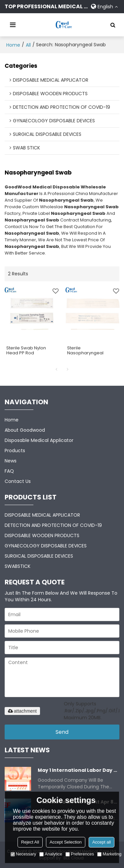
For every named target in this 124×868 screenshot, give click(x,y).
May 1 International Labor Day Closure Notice (79, 770)
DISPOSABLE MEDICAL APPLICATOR (42, 515)
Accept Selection (66, 842)
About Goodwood (25, 430)
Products (15, 451)
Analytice (51, 854)
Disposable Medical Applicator (39, 440)
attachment (22, 711)
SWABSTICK (18, 566)
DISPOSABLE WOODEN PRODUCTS (42, 535)
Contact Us (18, 481)
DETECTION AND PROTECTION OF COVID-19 (53, 525)
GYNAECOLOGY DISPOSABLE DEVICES (46, 546)
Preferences (80, 854)
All (28, 45)
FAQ (9, 471)
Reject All (30, 842)
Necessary (23, 854)
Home (13, 45)
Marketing (109, 854)
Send (62, 732)
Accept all (102, 842)
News (11, 461)
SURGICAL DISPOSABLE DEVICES (39, 556)
